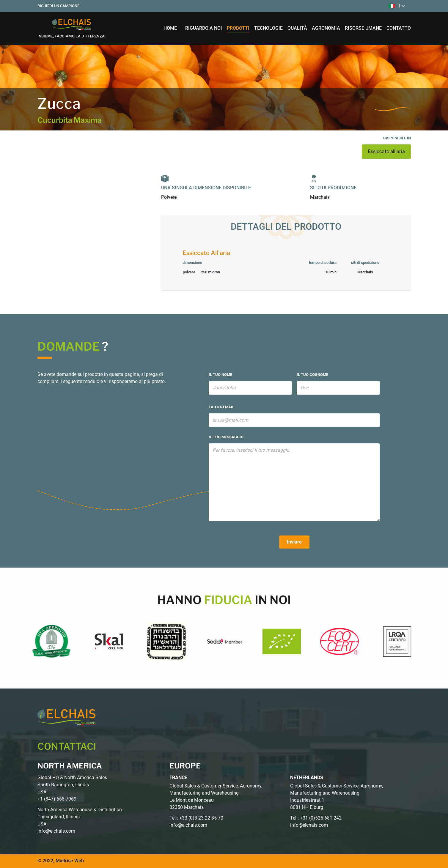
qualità (297, 28)
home (170, 28)
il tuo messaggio (226, 437)
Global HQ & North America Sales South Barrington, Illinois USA (72, 785)
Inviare (294, 542)
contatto (399, 28)
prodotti (238, 28)
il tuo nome (220, 375)
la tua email (221, 407)
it (397, 6)
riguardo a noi (204, 28)
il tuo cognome (312, 375)
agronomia (326, 28)
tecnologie (268, 28)
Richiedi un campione (58, 6)
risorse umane (363, 28)
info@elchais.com (56, 831)
